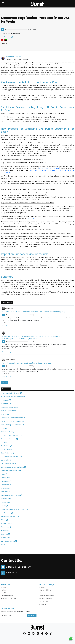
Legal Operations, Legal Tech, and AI (14, 509)
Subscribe (32, 616)
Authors (4, 590)
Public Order (6, 527)
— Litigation (6, 400)
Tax (3, 545)
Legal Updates (7, 37)
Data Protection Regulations (12, 457)
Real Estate (6, 531)
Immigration (6, 488)
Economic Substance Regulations (13, 467)
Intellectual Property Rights (11, 495)
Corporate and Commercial (12, 435)
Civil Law (5, 428)
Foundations (6, 481)
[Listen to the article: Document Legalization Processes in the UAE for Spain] (3, 30)
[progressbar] (16, 30)
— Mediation (6, 404)
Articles (4, 587)
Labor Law (5, 502)
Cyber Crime (6, 449)
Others (4, 520)
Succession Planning (9, 541)
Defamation (6, 460)
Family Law (6, 478)
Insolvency (6, 492)
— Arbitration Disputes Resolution (13, 397)
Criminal (5, 442)
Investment (6, 499)
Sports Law (6, 538)
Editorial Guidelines (45, 590)
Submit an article (7, 596)
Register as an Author (8, 599)
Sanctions (5, 534)
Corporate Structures (9, 439)
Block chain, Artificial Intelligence (13, 421)
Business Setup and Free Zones (13, 425)
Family (4, 474)
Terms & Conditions (45, 599)
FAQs (40, 593)
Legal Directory (6, 593)
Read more (7, 325)
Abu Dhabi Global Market (11, 407)
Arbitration (6, 414)
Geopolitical (6, 485)
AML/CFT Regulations (9, 411)
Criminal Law (6, 446)
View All (4, 382)
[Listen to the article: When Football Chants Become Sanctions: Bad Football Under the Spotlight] (4, 315)
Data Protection (8, 453)
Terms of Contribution (46, 596)
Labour (4, 506)
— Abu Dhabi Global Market (11, 393)
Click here (31, 218)
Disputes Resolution (9, 464)
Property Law (7, 523)
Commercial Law (8, 432)
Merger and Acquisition (10, 516)
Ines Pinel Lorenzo (14, 57)
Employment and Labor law (11, 471)
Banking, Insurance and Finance (13, 418)
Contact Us (43, 604)
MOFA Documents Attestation (49, 168)
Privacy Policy (43, 601)
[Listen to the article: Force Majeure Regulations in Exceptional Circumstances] (4, 366)
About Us (42, 587)
